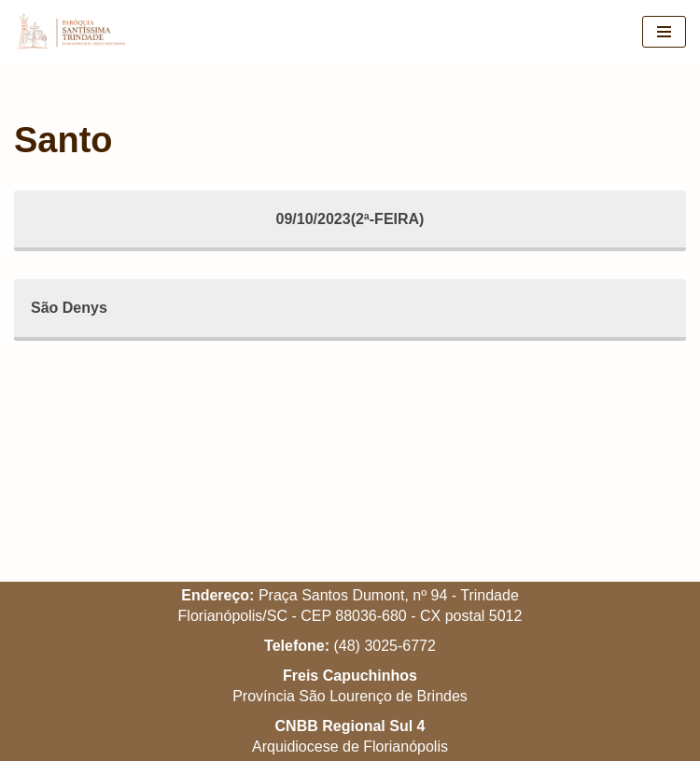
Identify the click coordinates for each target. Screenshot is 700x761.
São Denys (69, 308)
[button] (660, 26)
